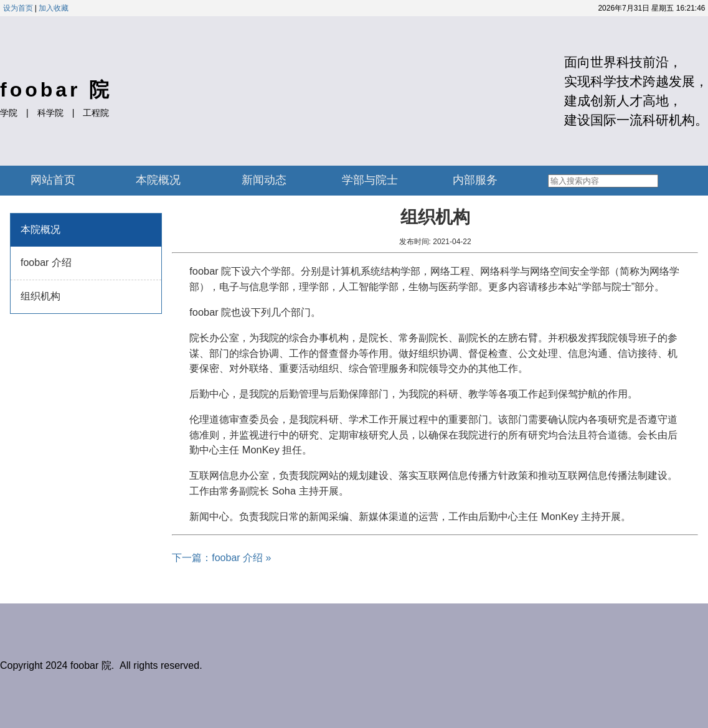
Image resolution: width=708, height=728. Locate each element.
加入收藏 (54, 8)
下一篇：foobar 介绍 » (221, 558)
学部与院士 (370, 180)
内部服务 (475, 180)
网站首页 (53, 180)
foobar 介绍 (46, 262)
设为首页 (18, 8)
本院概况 (158, 180)
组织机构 (40, 296)
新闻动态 (264, 180)
